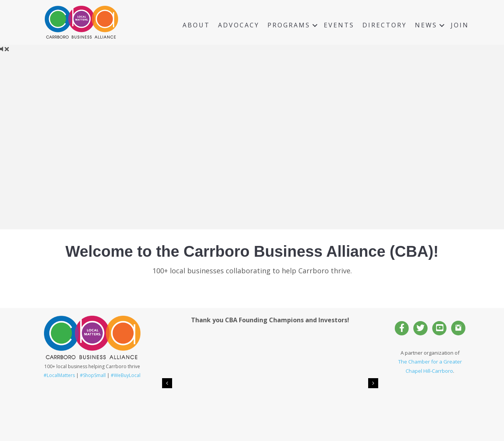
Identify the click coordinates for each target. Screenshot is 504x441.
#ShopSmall (93, 375)
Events (339, 25)
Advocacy (239, 25)
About (196, 25)
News (426, 25)
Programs (289, 25)
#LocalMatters (59, 375)
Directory (385, 25)
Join (460, 25)
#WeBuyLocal (126, 375)
